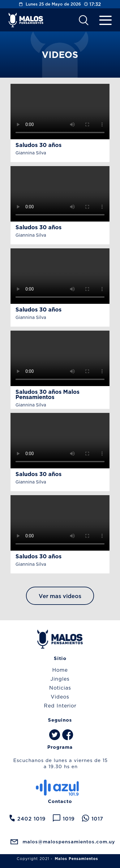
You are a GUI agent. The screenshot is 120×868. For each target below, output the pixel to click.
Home (60, 670)
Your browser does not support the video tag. (60, 112)
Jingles (60, 679)
